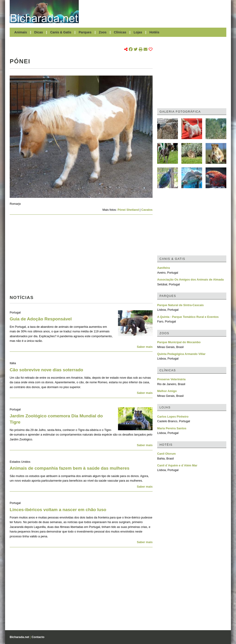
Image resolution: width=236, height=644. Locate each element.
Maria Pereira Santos (172, 428)
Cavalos (147, 210)
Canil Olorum (166, 454)
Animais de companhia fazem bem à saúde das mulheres (69, 468)
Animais (21, 32)
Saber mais (145, 347)
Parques (85, 32)
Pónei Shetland (128, 210)
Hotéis (154, 32)
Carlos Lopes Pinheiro (173, 417)
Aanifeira (164, 268)
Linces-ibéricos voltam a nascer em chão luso (58, 510)
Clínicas (120, 32)
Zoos (103, 32)
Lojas (138, 32)
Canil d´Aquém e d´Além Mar (177, 465)
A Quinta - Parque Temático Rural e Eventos (188, 317)
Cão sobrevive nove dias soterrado (46, 370)
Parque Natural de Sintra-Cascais (180, 305)
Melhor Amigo (167, 391)
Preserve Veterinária (171, 379)
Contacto (38, 637)
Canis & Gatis (61, 32)
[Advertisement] (155, 12)
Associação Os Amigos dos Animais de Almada (190, 280)
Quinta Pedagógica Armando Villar (181, 354)
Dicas (39, 32)
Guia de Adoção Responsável (41, 319)
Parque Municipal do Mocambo (179, 342)
